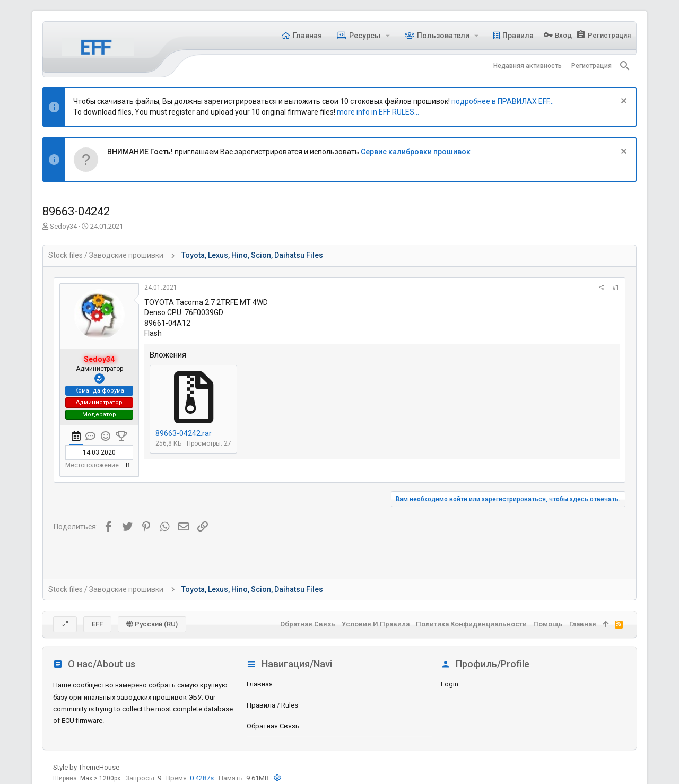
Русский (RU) (152, 624)
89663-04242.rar (184, 433)
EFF (97, 624)
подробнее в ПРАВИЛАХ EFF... (503, 101)
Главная (260, 684)
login (450, 684)
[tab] (76, 438)
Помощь (548, 624)
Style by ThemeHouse (86, 767)
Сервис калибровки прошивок (416, 152)
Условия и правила (376, 624)
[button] (388, 36)
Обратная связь (273, 726)
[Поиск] (625, 66)
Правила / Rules (272, 705)
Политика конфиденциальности (471, 624)
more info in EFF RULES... (378, 112)
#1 (616, 288)
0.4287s (202, 778)
